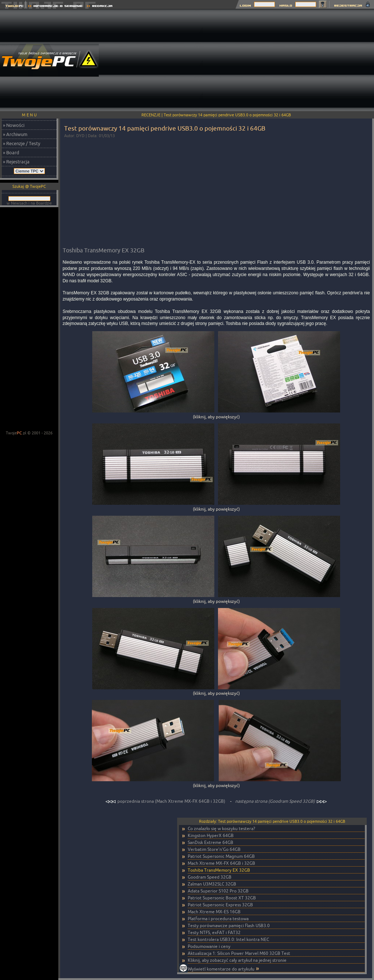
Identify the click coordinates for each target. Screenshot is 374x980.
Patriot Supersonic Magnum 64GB (221, 856)
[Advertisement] (288, 60)
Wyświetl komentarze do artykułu (221, 969)
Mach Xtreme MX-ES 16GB (214, 912)
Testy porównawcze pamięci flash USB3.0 (229, 925)
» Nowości (14, 125)
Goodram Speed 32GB (210, 877)
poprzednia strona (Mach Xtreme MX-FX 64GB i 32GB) (166, 801)
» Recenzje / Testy (22, 143)
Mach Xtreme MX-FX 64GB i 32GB (221, 863)
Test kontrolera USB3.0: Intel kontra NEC (228, 939)
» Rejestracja (16, 162)
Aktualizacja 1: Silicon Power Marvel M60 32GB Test (239, 953)
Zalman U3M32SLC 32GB (212, 884)
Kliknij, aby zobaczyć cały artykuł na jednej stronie (237, 960)
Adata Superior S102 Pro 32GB (218, 891)
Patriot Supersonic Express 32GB (220, 905)
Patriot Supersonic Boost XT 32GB (222, 898)
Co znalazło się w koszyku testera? (221, 828)
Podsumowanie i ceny (209, 946)
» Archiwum (15, 134)
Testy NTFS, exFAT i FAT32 (214, 932)
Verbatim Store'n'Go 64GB (214, 849)
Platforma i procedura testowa (218, 919)
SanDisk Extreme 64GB (211, 842)
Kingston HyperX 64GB (211, 835)
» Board (11, 152)
